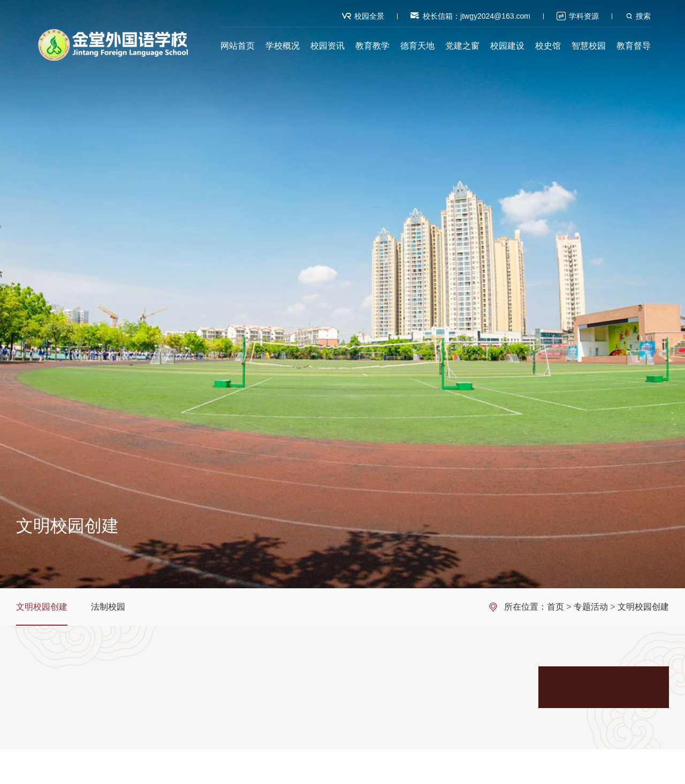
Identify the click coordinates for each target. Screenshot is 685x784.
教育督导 (634, 46)
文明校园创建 (42, 607)
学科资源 (584, 16)
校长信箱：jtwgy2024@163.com (477, 16)
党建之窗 (462, 46)
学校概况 (283, 46)
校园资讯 (328, 46)
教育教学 (372, 46)
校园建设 (507, 46)
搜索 (643, 16)
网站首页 (238, 46)
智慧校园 (589, 46)
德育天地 (417, 46)
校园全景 (369, 16)
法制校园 (108, 607)
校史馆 (548, 46)
